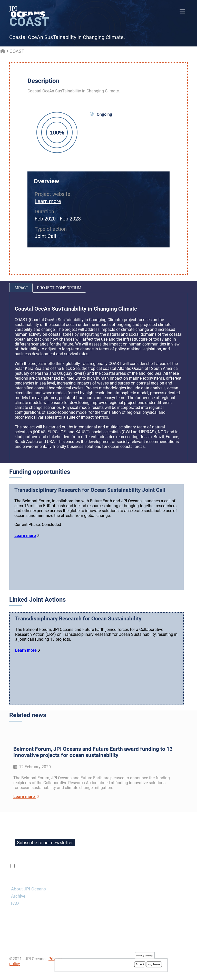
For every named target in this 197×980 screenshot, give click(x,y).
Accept (140, 965)
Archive (18, 906)
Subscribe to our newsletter (45, 852)
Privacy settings (145, 956)
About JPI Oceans (28, 898)
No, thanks (154, 965)
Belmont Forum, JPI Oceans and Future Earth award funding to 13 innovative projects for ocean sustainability (93, 762)
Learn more (48, 201)
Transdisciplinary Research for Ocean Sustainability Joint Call (90, 490)
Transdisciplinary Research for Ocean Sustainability (78, 626)
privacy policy (77, 876)
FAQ (15, 913)
